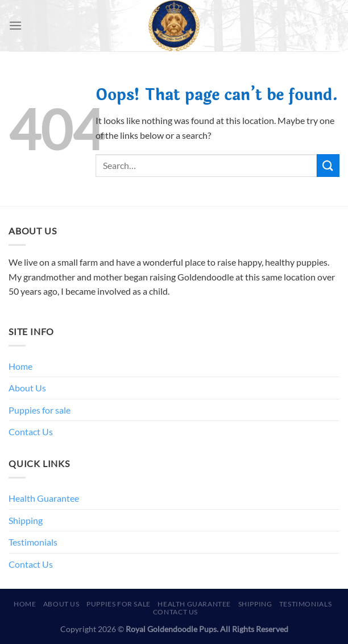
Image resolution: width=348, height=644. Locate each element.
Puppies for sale (40, 410)
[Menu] (15, 25)
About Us (27, 388)
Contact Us (31, 432)
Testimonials (33, 542)
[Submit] (328, 165)
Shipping (26, 520)
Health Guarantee (44, 498)
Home (20, 366)
